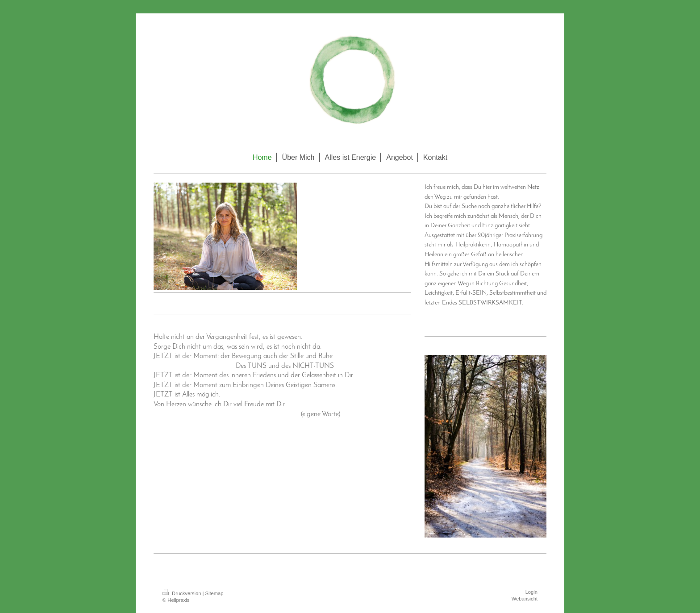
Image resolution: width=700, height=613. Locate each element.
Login (531, 592)
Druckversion (183, 593)
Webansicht (525, 599)
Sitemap (215, 593)
